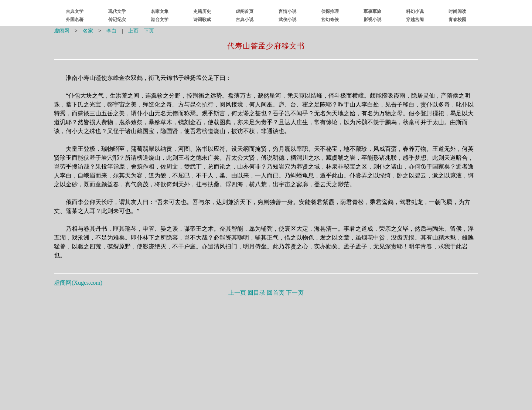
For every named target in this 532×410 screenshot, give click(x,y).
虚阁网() (78, 283)
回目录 (256, 293)
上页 (133, 31)
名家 (88, 31)
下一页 (295, 293)
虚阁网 (62, 31)
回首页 (276, 293)
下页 (149, 31)
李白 (112, 31)
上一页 (237, 293)
